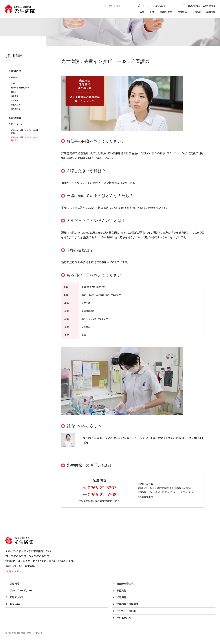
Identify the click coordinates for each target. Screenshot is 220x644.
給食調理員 (16, 109)
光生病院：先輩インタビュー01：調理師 (24, 132)
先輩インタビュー (16, 124)
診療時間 (15, 583)
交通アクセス (194, 6)
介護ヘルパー (16, 105)
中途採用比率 (15, 118)
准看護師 (15, 96)
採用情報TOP (15, 71)
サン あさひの (124, 618)
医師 (13, 83)
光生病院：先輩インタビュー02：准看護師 (24, 139)
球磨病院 (121, 597)
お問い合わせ (209, 6)
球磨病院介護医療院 (127, 604)
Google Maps (13, 571)
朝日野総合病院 (125, 583)
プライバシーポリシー (21, 590)
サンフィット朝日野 (126, 611)
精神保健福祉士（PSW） (20, 87)
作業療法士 (16, 100)
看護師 (14, 92)
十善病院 (121, 590)
